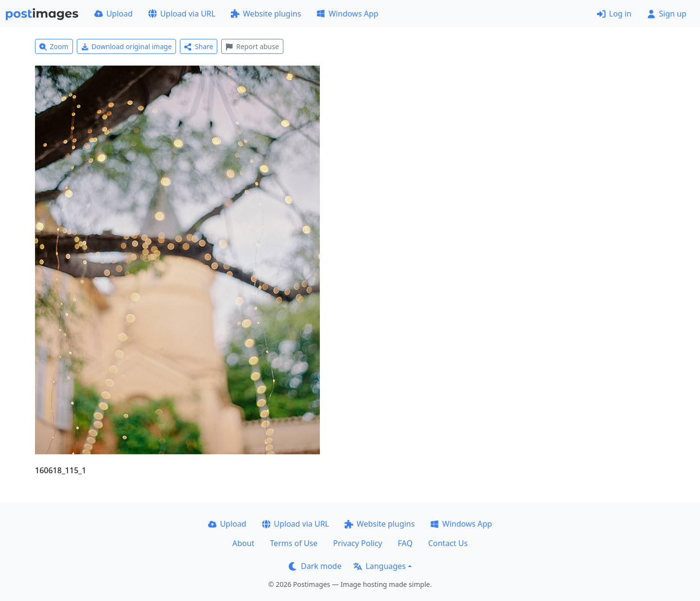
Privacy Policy (358, 543)
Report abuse (252, 46)
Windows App (347, 14)
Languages (379, 566)
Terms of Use (294, 543)
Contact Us (448, 543)
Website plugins (266, 14)
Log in (614, 14)
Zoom (54, 46)
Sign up (667, 14)
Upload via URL (182, 14)
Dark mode (315, 566)
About (243, 543)
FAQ (405, 543)
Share (199, 46)
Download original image (127, 46)
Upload (114, 14)
